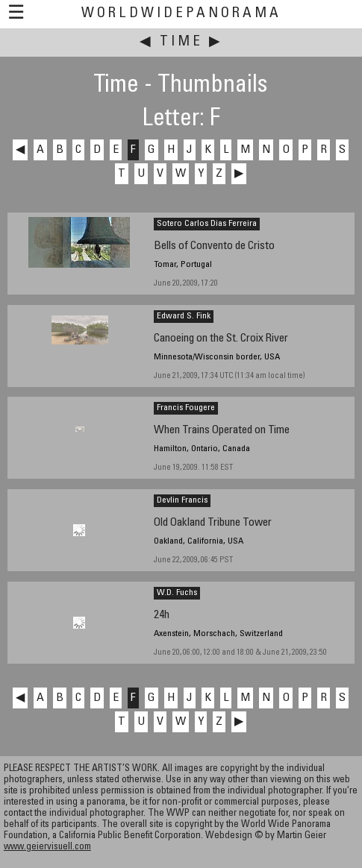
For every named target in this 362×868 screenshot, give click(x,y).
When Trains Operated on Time (222, 431)
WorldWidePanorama (181, 14)
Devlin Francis (182, 500)
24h (162, 616)
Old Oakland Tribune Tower (213, 523)
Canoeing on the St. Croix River (221, 339)
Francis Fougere (186, 408)
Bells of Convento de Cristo (214, 246)
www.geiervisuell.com (47, 847)
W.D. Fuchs (177, 593)
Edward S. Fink (184, 316)
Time (181, 42)
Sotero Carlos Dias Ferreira (207, 224)
